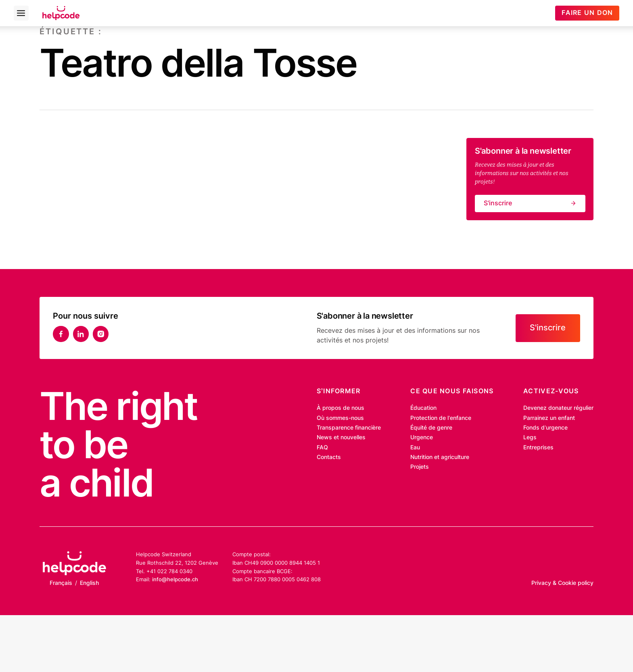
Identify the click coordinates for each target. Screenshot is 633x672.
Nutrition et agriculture (440, 457)
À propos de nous (341, 408)
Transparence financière (349, 428)
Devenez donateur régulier (558, 408)
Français (61, 583)
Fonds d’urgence (545, 428)
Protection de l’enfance (441, 418)
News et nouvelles (341, 437)
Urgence (422, 437)
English (89, 583)
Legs (530, 437)
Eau (415, 447)
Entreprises (538, 447)
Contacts (329, 457)
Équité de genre (431, 428)
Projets (420, 467)
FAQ (322, 447)
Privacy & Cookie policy (562, 583)
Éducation (423, 408)
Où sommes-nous (340, 418)
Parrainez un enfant (549, 418)
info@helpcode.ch (175, 579)
